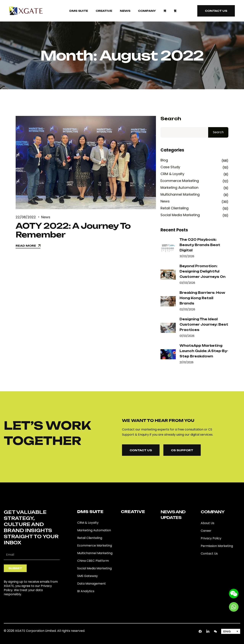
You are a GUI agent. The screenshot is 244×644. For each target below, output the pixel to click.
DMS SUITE (79, 11)
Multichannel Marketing (180, 194)
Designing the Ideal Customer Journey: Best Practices (204, 324)
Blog (164, 160)
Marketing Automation (179, 188)
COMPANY (147, 11)
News (46, 217)
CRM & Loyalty (172, 174)
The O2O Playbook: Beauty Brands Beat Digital (200, 245)
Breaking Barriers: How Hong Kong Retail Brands (202, 298)
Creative (104, 11)
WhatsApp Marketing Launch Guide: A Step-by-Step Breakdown (204, 351)
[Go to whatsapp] (234, 607)
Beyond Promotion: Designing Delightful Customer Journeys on (203, 271)
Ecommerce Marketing (180, 181)
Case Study (170, 167)
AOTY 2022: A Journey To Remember (73, 230)
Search (171, 119)
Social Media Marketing (180, 215)
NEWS (125, 11)
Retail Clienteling (175, 208)
